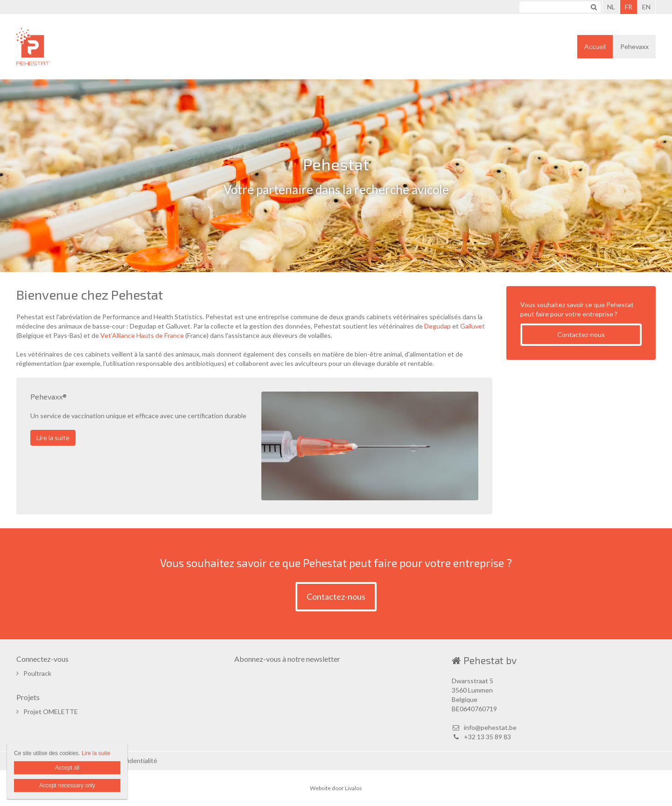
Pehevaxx (634, 46)
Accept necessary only (67, 785)
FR (629, 7)
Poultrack (37, 673)
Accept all (67, 768)
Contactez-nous (581, 334)
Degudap (437, 326)
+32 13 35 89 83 (481, 737)
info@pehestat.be (484, 727)
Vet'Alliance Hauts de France (142, 335)
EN (646, 7)
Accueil (595, 46)
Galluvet (472, 326)
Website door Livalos (336, 788)
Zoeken (594, 7)
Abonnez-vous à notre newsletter (287, 659)
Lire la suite (53, 438)
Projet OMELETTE (51, 711)
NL (611, 7)
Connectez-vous (42, 659)
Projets (28, 697)
